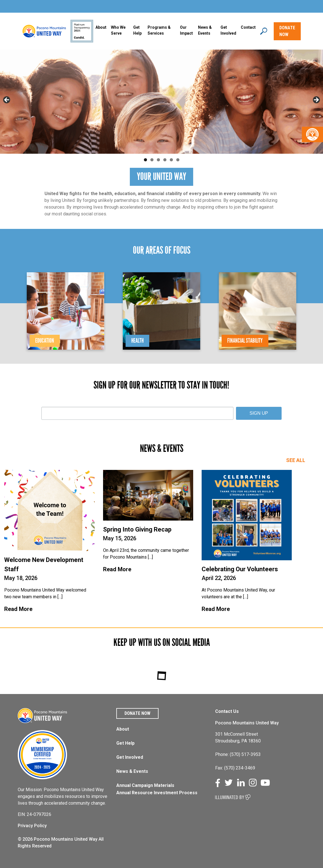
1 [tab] (145, 160)
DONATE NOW (287, 31)
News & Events (132, 771)
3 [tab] (158, 160)
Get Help (137, 30)
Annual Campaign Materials (145, 785)
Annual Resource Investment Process (157, 793)
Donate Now (137, 713)
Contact (248, 27)
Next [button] (316, 100)
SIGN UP (259, 413)
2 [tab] (152, 160)
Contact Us (227, 711)
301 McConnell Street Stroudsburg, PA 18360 (238, 738)
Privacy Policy (32, 826)
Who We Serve (118, 30)
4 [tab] (165, 160)
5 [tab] (171, 160)
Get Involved (228, 30)
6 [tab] (178, 160)
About (101, 27)
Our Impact (186, 30)
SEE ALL (296, 460)
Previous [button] (7, 100)
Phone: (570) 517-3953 (238, 754)
